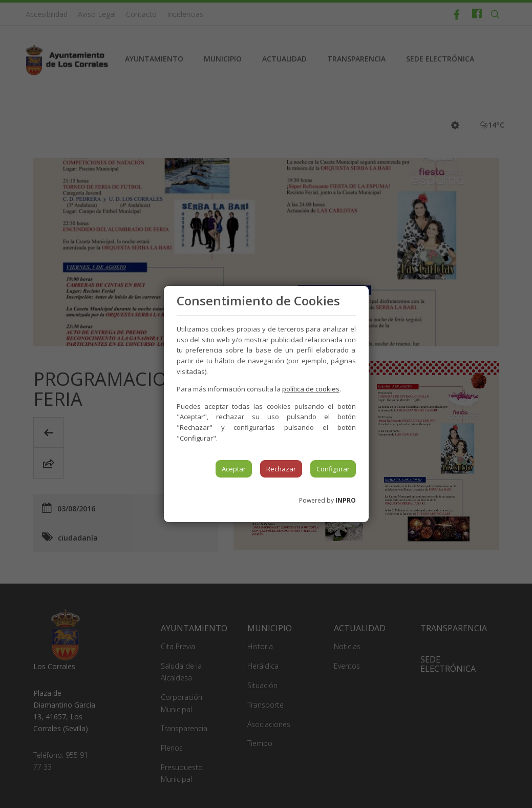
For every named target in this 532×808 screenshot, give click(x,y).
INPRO (346, 500)
